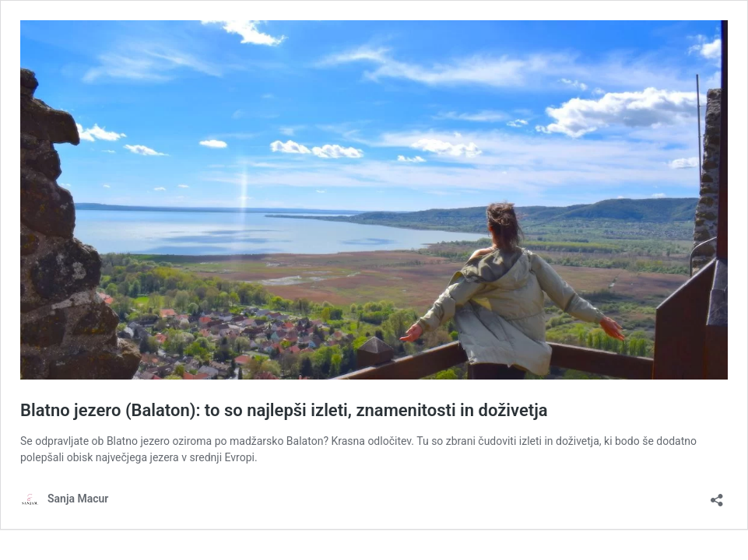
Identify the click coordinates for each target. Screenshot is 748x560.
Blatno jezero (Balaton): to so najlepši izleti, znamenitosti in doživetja (284, 410)
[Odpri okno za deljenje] (717, 495)
